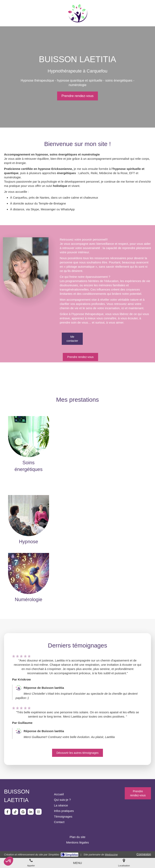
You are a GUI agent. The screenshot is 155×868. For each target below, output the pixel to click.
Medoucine (111, 855)
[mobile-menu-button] (77, 863)
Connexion (144, 854)
